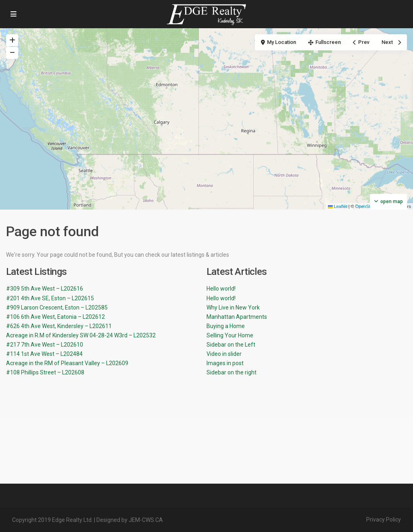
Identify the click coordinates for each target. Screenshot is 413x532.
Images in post (225, 363)
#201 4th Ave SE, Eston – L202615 (50, 298)
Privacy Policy (384, 520)
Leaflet (338, 206)
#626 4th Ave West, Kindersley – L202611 (59, 326)
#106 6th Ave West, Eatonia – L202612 (55, 317)
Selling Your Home (230, 335)
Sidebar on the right (232, 372)
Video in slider (224, 354)
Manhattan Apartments (237, 317)
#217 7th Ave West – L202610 (45, 345)
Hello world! (221, 289)
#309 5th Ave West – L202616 (45, 289)
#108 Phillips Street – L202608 (45, 372)
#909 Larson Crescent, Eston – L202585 (57, 308)
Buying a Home (226, 326)
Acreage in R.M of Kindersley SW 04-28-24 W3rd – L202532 (81, 335)
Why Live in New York (233, 308)
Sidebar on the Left (231, 345)
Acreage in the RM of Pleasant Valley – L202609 (67, 363)
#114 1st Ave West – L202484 (44, 354)
